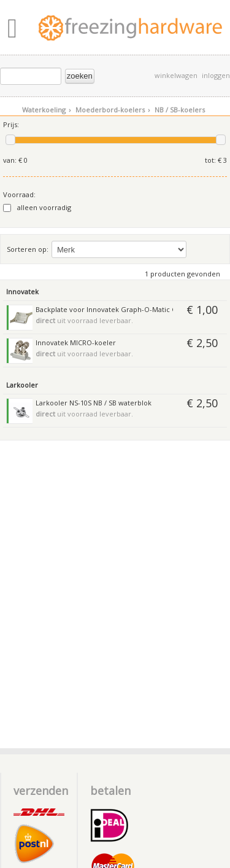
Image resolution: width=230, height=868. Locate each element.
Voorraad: (19, 194)
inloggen (216, 75)
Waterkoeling (46, 110)
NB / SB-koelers (180, 110)
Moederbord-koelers (113, 110)
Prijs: (11, 124)
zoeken (80, 76)
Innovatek (22, 291)
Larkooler (22, 385)
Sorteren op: (28, 249)
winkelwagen (176, 75)
